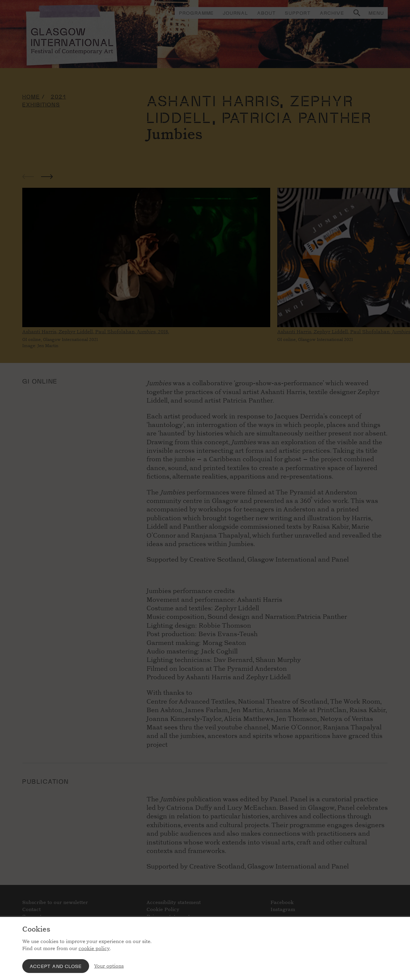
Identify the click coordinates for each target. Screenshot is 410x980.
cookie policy (94, 948)
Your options (109, 966)
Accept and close (56, 966)
